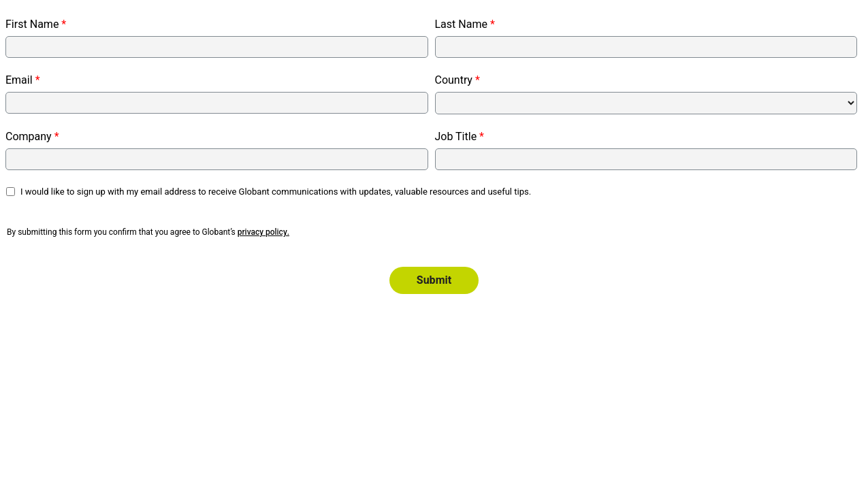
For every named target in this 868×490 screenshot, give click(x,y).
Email (19, 80)
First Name (32, 24)
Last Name (461, 24)
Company (29, 137)
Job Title (456, 137)
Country (454, 80)
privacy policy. (263, 232)
